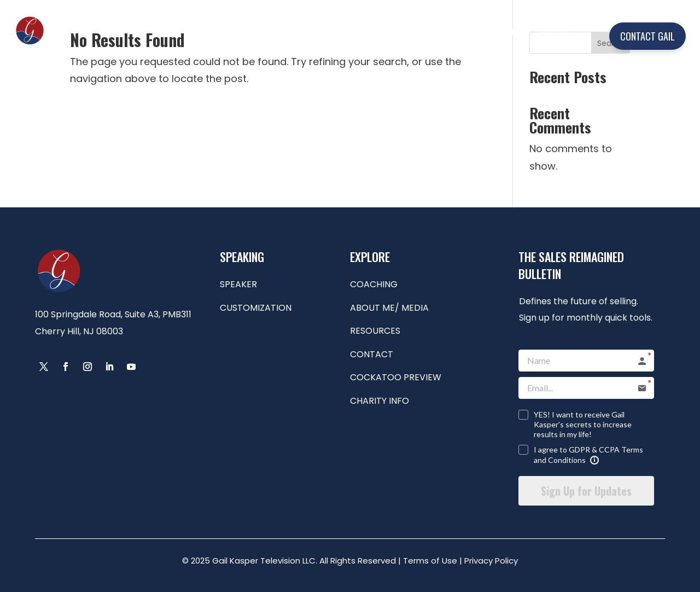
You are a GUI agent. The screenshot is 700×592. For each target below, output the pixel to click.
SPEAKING (330, 31)
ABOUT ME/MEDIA (482, 31)
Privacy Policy (491, 561)
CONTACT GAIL (647, 36)
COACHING (404, 31)
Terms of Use (430, 561)
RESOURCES (562, 31)
